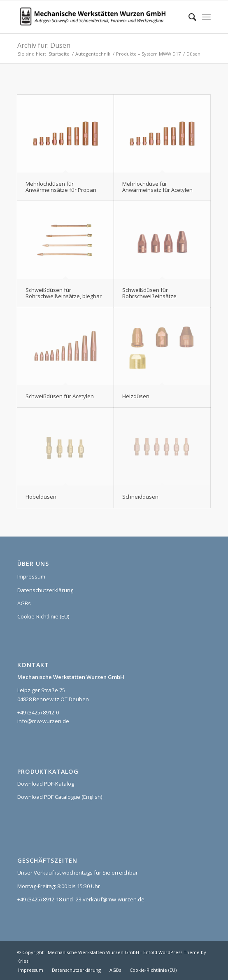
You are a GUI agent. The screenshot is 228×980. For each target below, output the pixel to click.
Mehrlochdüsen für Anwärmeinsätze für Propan (61, 187)
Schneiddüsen (140, 497)
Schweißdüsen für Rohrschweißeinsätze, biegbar (64, 293)
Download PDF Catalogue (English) (60, 797)
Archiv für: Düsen (44, 45)
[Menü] (206, 17)
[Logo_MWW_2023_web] (95, 17)
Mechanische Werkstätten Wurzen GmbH (93, 952)
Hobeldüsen (41, 497)
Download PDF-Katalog (46, 784)
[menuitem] (188, 17)
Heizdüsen (136, 396)
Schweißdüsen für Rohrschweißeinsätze (149, 293)
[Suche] (188, 17)
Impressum (31, 576)
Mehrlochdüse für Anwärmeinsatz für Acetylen (157, 187)
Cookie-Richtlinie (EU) (43, 616)
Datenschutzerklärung (45, 590)
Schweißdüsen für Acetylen (60, 396)
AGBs (24, 603)
